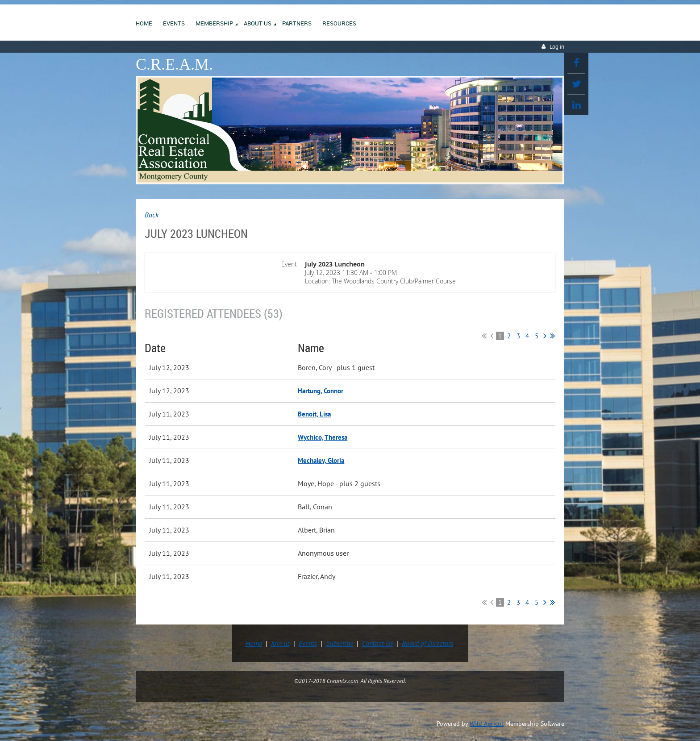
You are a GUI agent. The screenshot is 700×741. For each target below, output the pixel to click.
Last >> (552, 336)
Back (152, 215)
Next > (545, 336)
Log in (557, 47)
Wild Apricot (487, 724)
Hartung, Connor (321, 391)
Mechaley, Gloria (321, 460)
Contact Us (377, 643)
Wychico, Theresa (323, 437)
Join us (280, 643)
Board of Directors (427, 643)
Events (308, 643)
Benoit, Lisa (314, 414)
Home (254, 643)
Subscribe (340, 643)
